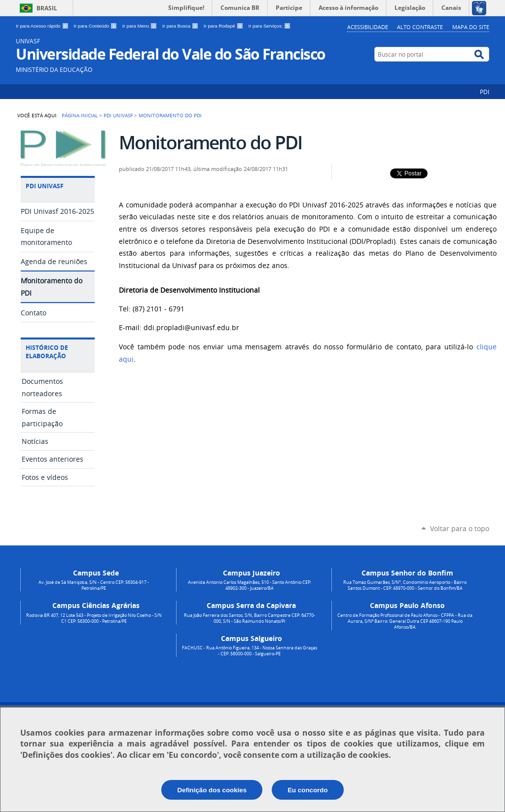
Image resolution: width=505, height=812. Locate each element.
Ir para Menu (140, 26)
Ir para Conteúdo (96, 26)
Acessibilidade (368, 27)
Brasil (47, 8)
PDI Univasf (118, 115)
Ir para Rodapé (224, 26)
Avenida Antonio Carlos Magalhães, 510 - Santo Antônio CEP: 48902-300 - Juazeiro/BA (250, 585)
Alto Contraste (420, 27)
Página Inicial (80, 115)
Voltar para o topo (460, 528)
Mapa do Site (471, 27)
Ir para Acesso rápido (43, 26)
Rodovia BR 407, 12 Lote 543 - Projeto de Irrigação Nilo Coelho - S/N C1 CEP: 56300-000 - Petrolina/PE (94, 618)
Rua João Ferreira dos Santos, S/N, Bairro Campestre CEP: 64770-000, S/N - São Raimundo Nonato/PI (250, 618)
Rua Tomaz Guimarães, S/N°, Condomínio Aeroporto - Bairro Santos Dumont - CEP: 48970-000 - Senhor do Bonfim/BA (405, 585)
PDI (485, 92)
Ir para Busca (181, 26)
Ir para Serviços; (270, 26)
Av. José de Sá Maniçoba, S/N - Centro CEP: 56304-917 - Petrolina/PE (94, 585)
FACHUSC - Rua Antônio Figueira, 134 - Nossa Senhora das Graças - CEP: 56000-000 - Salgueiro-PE (250, 651)
